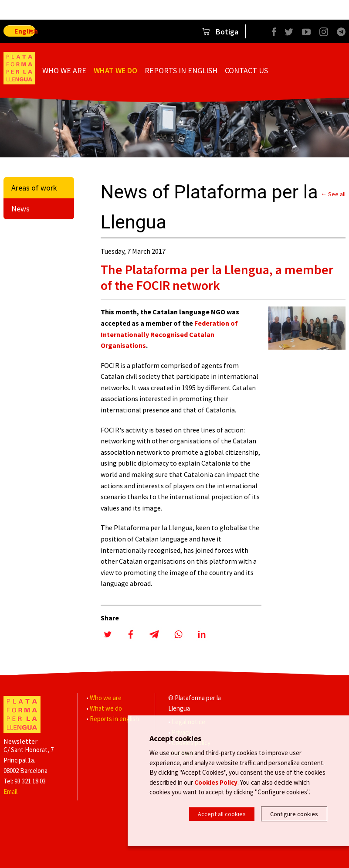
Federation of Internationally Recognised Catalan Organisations (169, 334)
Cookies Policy (216, 783)
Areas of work (34, 188)
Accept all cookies (222, 814)
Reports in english (181, 70)
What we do (115, 70)
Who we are (64, 70)
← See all (333, 194)
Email (10, 791)
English (25, 31)
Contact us (246, 70)
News (20, 209)
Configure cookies (294, 814)
